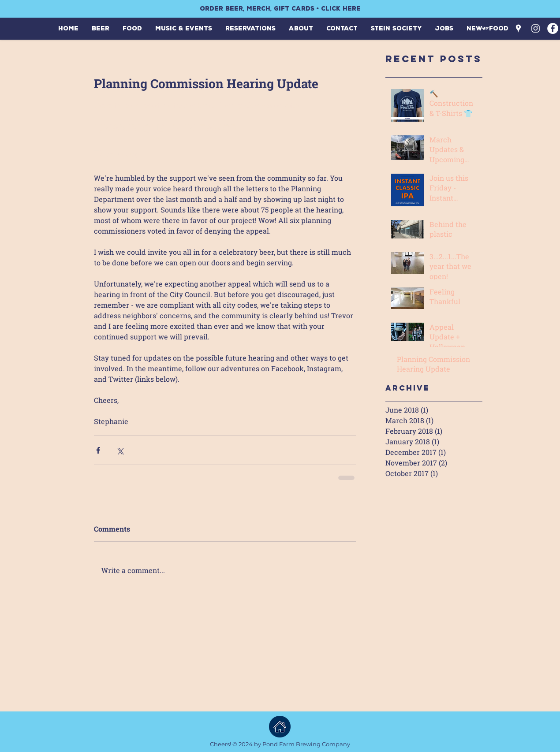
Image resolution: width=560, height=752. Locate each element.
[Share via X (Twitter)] (120, 450)
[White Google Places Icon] (518, 28)
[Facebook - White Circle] (553, 28)
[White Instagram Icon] (536, 28)
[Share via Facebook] (98, 450)
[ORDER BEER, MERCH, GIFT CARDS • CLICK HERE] (280, 9)
